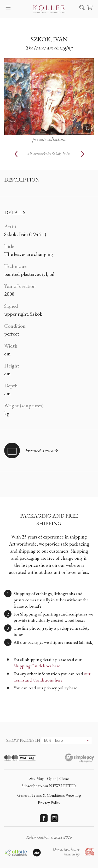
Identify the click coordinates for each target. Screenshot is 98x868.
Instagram (54, 818)
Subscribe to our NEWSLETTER (49, 786)
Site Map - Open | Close (49, 779)
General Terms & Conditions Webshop (49, 795)
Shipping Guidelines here (37, 666)
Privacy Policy (49, 803)
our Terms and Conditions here (52, 677)
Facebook (44, 818)
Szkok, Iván (49, 39)
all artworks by (49, 154)
